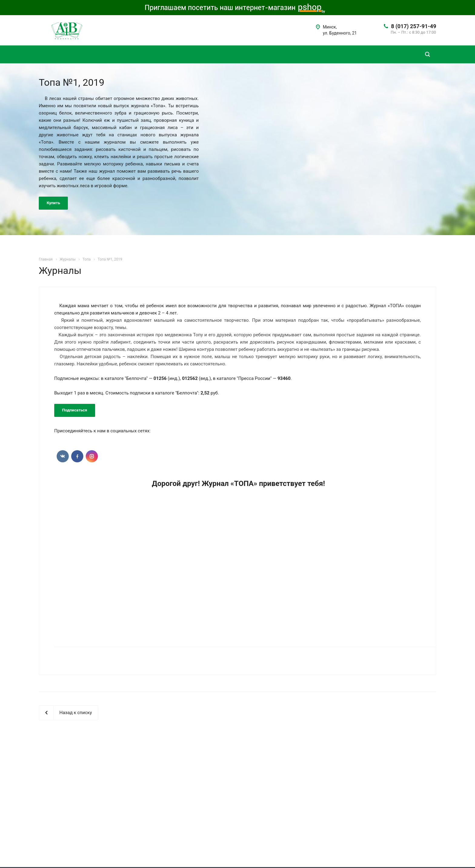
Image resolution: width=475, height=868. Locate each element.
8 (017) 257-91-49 (414, 26)
